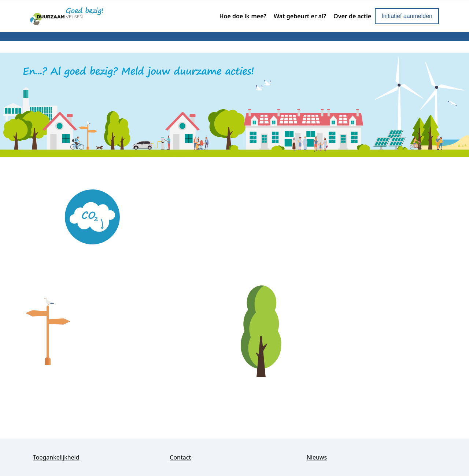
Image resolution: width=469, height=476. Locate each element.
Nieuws (317, 457)
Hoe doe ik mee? (243, 16)
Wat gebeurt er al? (300, 16)
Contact (180, 457)
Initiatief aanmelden (407, 16)
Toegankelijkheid (56, 457)
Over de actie (352, 16)
